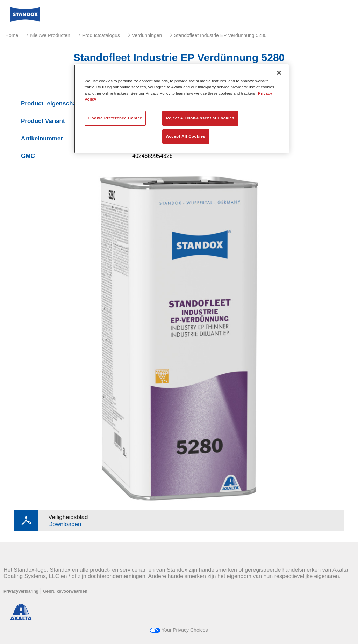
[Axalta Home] (25, 20)
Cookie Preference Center (115, 118)
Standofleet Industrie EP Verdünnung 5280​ (220, 35)
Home (12, 35)
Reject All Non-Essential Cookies (200, 118)
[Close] (279, 73)
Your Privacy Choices (179, 630)
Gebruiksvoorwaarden (65, 591)
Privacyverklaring (21, 591)
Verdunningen (147, 35)
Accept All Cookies (186, 136)
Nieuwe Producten (50, 35)
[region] (181, 109)
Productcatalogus (101, 35)
